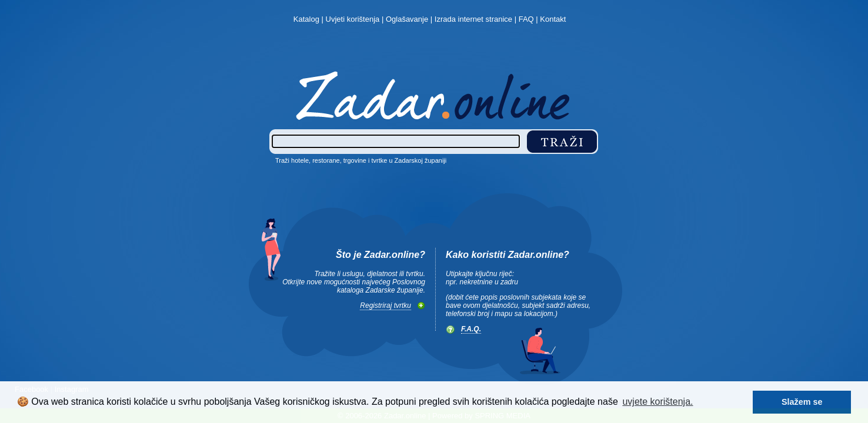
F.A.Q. (471, 329)
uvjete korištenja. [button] (657, 402)
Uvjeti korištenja (353, 19)
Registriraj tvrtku (385, 305)
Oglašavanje (407, 19)
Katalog (306, 19)
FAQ (526, 19)
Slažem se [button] (802, 402)
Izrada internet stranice (473, 19)
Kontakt (553, 19)
